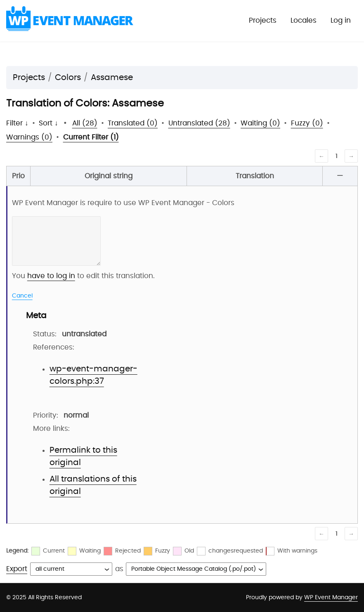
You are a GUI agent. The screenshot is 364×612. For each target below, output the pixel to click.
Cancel (22, 296)
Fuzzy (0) (307, 123)
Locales (304, 20)
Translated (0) (133, 123)
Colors (68, 78)
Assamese (112, 78)
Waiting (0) (260, 123)
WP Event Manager (331, 598)
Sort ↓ (48, 123)
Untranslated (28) (199, 123)
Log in (341, 20)
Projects (263, 20)
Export (17, 569)
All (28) (85, 123)
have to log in (51, 276)
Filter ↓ (17, 123)
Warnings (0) (29, 137)
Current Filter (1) (91, 137)
